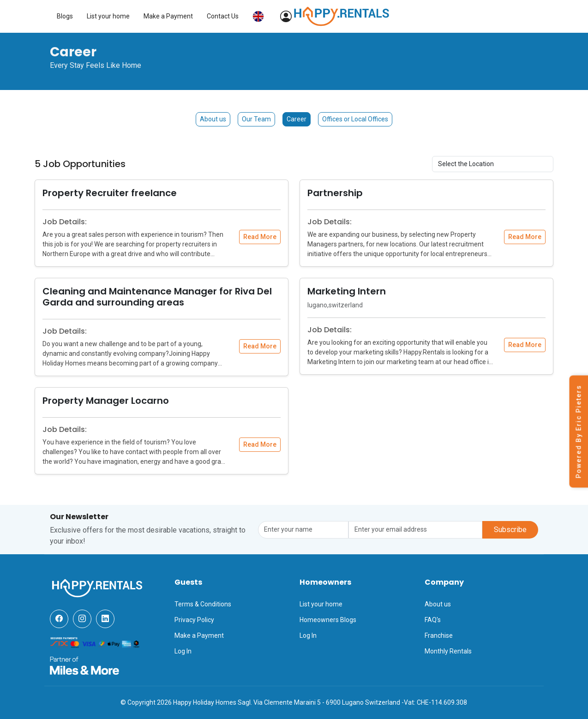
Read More (260, 237)
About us (213, 119)
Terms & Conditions (203, 604)
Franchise (439, 635)
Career (297, 119)
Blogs (311, 16)
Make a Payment (415, 16)
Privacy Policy (194, 620)
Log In (183, 651)
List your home (355, 16)
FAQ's (433, 620)
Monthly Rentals (448, 651)
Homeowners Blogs (328, 620)
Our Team (256, 119)
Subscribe (510, 530)
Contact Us (469, 16)
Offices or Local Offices (355, 119)
